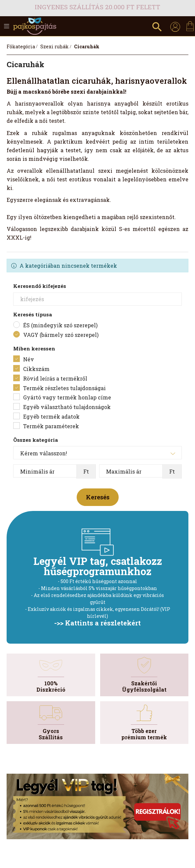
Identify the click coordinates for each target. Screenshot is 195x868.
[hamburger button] (7, 26)
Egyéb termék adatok (51, 416)
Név (29, 359)
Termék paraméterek (51, 426)
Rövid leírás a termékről (55, 378)
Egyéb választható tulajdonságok (67, 407)
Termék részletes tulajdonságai (64, 388)
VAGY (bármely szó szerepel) (61, 335)
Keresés (98, 497)
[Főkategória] (21, 46)
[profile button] (175, 26)
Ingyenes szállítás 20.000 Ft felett (97, 7)
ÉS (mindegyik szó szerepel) (60, 325)
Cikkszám (36, 369)
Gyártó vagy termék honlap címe (67, 397)
